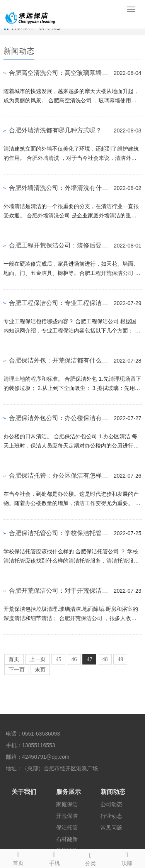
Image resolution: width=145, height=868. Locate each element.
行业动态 (111, 816)
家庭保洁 (67, 804)
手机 (55, 858)
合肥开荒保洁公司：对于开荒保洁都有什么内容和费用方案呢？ (59, 591)
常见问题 (111, 827)
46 (74, 659)
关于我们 (24, 792)
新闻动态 (113, 792)
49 (120, 659)
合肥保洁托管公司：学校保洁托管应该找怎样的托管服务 (59, 533)
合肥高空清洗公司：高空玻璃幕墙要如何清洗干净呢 (59, 73)
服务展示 (68, 792)
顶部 (127, 858)
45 (58, 659)
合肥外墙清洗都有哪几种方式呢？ (55, 130)
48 (105, 659)
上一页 (38, 659)
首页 (14, 659)
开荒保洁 (67, 816)
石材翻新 (67, 839)
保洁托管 (67, 827)
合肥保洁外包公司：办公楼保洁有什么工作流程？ (59, 418)
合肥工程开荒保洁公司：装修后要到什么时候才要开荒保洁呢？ (59, 245)
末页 (40, 670)
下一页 (17, 670)
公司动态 (111, 804)
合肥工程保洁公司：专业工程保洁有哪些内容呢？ (59, 303)
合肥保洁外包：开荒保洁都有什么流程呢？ (59, 360)
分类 (91, 858)
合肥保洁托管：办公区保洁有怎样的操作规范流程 (59, 476)
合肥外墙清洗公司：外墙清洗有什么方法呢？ (59, 188)
